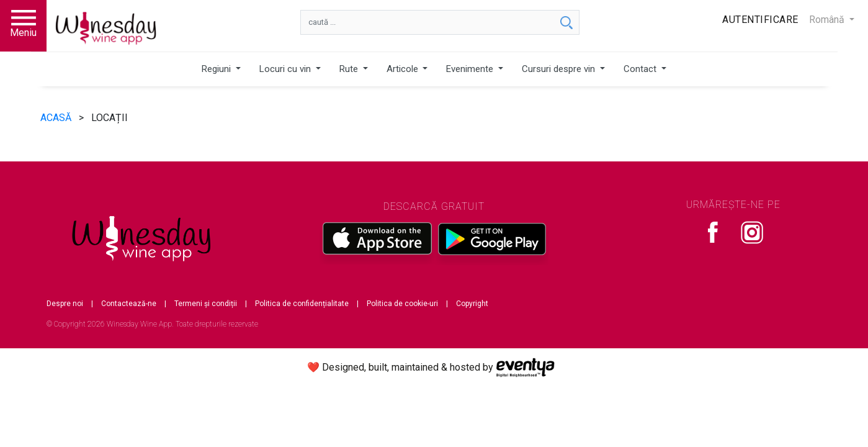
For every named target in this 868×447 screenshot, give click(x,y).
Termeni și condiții (206, 304)
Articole (404, 69)
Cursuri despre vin (560, 69)
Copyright (472, 304)
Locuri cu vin (286, 69)
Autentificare (760, 20)
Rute (350, 69)
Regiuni (217, 69)
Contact (641, 69)
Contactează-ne (129, 304)
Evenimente (471, 69)
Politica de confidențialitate (302, 304)
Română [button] (828, 20)
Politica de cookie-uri (402, 304)
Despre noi (65, 304)
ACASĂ (57, 118)
